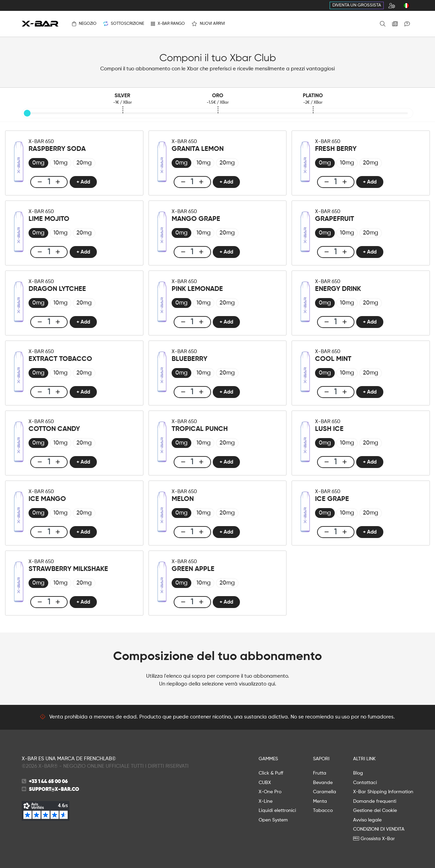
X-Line (266, 801)
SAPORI (321, 759)
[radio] (38, 163)
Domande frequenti (375, 801)
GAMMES (268, 759)
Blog (358, 773)
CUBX (265, 783)
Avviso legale (367, 820)
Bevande (323, 783)
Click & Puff (271, 773)
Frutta (320, 773)
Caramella (325, 792)
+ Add (83, 182)
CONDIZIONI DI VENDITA (379, 829)
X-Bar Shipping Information (383, 792)
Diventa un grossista (357, 5)
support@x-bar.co (54, 789)
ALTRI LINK (364, 759)
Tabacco (323, 811)
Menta (320, 801)
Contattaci (365, 783)
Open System (273, 820)
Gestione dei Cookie (375, 811)
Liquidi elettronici (277, 811)
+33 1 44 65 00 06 (48, 782)
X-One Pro (270, 792)
